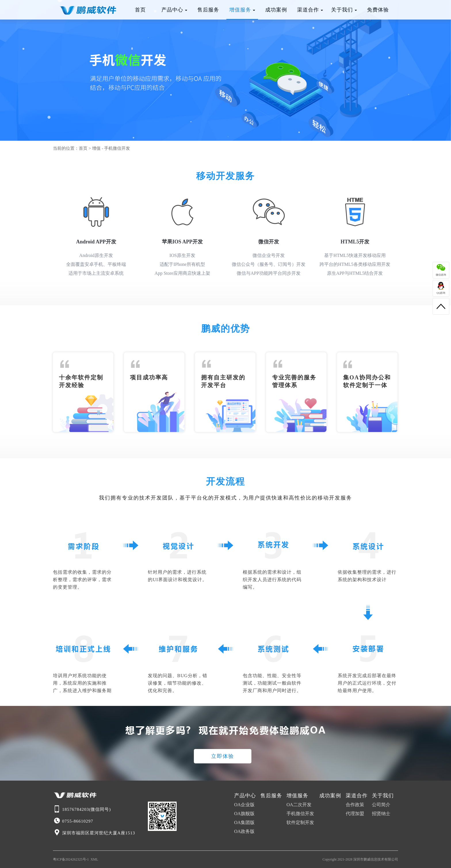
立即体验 (223, 756)
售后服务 (208, 10)
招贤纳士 (381, 814)
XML (94, 859)
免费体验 (378, 10)
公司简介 (381, 805)
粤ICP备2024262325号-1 (71, 859)
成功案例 (276, 10)
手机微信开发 (117, 148)
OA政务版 (244, 831)
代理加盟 (355, 814)
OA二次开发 (299, 805)
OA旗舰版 (244, 814)
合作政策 (355, 805)
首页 (140, 10)
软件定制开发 (300, 822)
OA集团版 (244, 822)
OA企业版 (244, 805)
